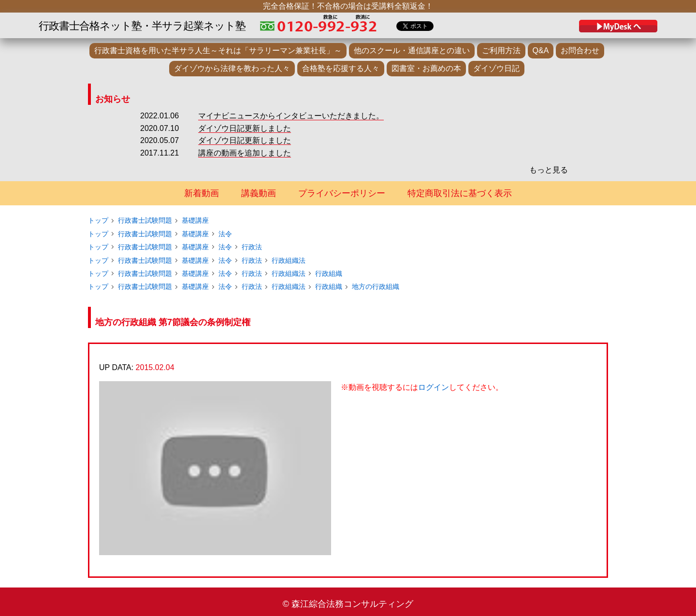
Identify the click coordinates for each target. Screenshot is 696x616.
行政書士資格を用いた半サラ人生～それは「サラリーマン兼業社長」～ (218, 50)
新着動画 (202, 193)
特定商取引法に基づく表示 (460, 193)
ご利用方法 (501, 50)
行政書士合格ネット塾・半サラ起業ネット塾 (142, 26)
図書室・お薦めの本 (426, 68)
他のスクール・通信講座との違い (412, 50)
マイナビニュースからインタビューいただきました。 (291, 116)
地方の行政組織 (376, 287)
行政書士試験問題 (145, 220)
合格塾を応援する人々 (341, 68)
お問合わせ (580, 50)
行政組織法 (289, 260)
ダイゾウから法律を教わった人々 (232, 68)
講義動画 (259, 193)
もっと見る (549, 170)
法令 (225, 234)
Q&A (541, 50)
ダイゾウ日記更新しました (245, 128)
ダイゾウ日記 (496, 68)
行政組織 (329, 273)
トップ (98, 220)
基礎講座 (195, 220)
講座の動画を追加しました (245, 153)
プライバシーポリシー (342, 193)
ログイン (434, 387)
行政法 (252, 247)
